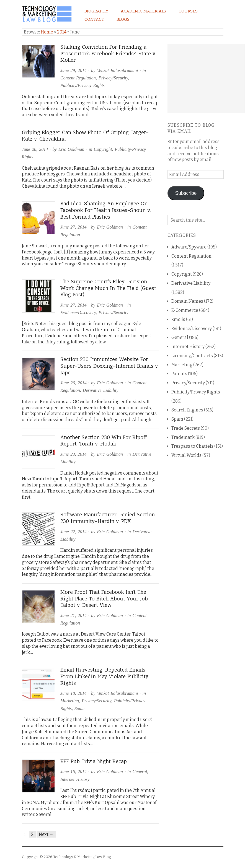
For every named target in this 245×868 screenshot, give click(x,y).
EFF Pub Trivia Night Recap (94, 761)
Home (47, 32)
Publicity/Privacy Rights (82, 85)
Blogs (123, 19)
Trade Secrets (186, 428)
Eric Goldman (71, 149)
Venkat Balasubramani (117, 70)
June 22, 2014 (73, 532)
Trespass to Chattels (192, 446)
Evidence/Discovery (78, 313)
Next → (46, 834)
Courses (188, 11)
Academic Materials (143, 11)
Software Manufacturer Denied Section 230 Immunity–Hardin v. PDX (108, 518)
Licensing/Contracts (192, 356)
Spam (79, 708)
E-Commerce (185, 310)
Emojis (178, 319)
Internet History (75, 779)
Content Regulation (78, 78)
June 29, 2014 (73, 70)
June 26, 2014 (73, 383)
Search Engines (187, 410)
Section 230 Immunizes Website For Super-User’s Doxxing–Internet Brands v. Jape (109, 366)
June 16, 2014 (73, 772)
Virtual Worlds (186, 455)
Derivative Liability (101, 390)
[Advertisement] (206, 79)
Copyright (103, 149)
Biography (96, 11)
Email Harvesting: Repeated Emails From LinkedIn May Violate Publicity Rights (104, 676)
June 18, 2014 (73, 693)
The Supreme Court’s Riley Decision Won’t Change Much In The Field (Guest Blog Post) (108, 288)
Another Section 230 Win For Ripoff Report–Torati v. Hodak (104, 441)
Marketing (70, 701)
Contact (94, 19)
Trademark (183, 437)
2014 (62, 32)
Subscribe (186, 193)
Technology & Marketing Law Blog (82, 857)
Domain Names (187, 301)
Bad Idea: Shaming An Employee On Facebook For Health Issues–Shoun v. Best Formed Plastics (106, 210)
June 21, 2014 (73, 616)
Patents (179, 374)
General (140, 772)
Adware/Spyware (189, 247)
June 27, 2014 (73, 227)
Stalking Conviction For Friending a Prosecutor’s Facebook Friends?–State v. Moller (108, 54)
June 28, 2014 (35, 149)
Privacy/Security (113, 78)
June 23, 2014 (73, 454)
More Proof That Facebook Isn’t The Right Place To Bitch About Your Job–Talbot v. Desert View (105, 599)
